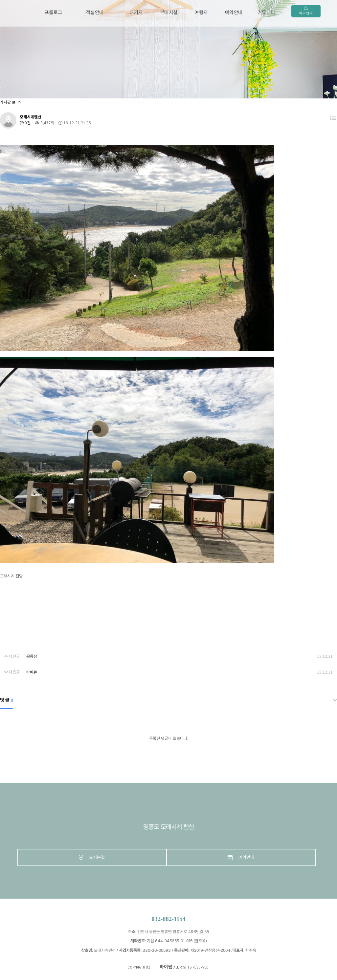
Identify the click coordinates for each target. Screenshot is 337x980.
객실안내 (95, 12)
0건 (25, 123)
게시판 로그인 (11, 102)
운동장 (32, 656)
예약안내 (234, 12)
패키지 (136, 12)
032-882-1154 (168, 919)
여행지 (201, 12)
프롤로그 (54, 12)
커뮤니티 (266, 12)
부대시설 (169, 12)
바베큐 (32, 672)
